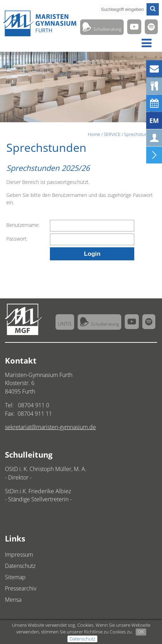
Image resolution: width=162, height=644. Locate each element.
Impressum (19, 555)
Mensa (13, 600)
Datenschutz (82, 639)
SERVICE (112, 134)
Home (94, 134)
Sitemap (15, 577)
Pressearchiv (21, 588)
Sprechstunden (140, 134)
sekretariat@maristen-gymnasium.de (50, 427)
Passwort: (17, 239)
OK (141, 632)
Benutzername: (23, 225)
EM (154, 120)
